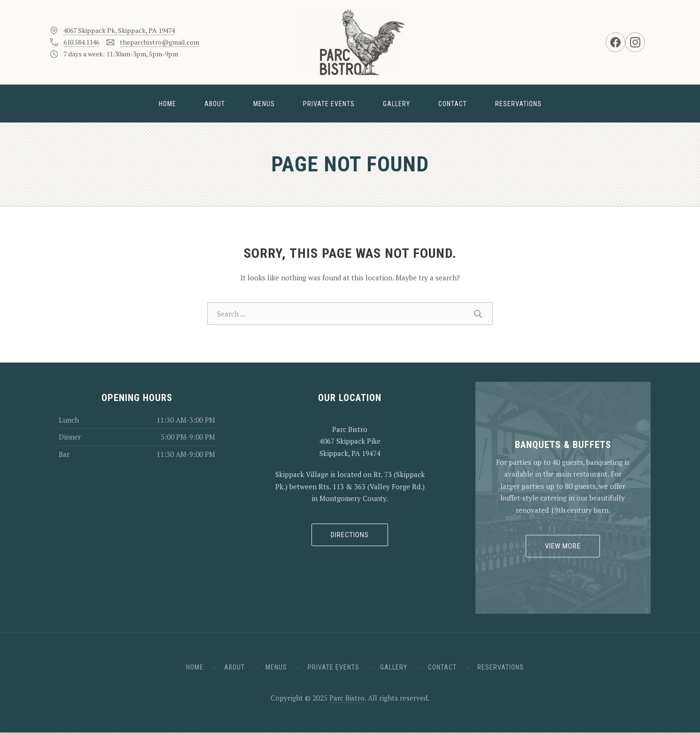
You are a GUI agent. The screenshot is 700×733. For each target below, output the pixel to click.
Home (167, 104)
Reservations (518, 104)
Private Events (329, 104)
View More (563, 546)
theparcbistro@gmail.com (159, 42)
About (215, 104)
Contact (453, 104)
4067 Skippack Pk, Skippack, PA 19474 (119, 30)
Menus (264, 104)
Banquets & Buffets (563, 445)
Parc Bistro (347, 698)
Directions (350, 535)
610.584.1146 (81, 42)
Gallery (397, 104)
